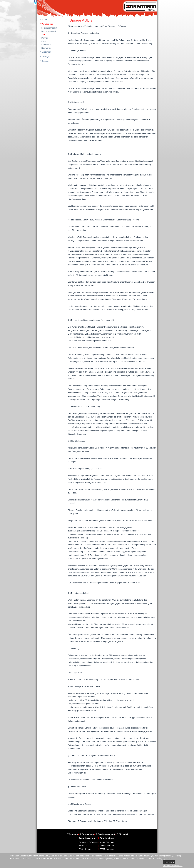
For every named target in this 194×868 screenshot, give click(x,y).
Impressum (46, 45)
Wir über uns (47, 24)
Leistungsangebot (49, 28)
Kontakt (45, 41)
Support (45, 61)
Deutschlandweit (49, 31)
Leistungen (46, 52)
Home (44, 19)
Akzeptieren (169, 862)
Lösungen (46, 56)
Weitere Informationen (173, 866)
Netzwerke (46, 48)
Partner (45, 38)
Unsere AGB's (81, 20)
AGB (43, 35)
